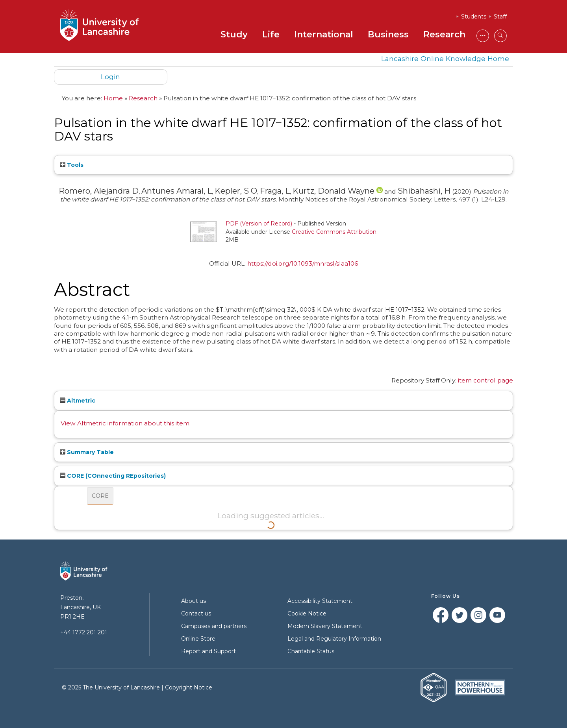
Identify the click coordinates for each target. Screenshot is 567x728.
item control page (485, 380)
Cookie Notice (307, 613)
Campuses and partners (214, 626)
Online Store (198, 639)
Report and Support (208, 651)
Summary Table (87, 452)
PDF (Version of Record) (259, 224)
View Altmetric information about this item (125, 423)
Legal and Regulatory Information (334, 639)
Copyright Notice (189, 687)
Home (113, 98)
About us (194, 601)
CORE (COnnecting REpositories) (113, 476)
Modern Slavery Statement (325, 626)
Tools (72, 165)
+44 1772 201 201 (84, 632)
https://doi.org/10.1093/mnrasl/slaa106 (303, 263)
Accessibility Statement (320, 601)
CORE (100, 496)
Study (234, 34)
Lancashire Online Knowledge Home (445, 58)
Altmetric (78, 401)
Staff (500, 17)
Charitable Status (311, 651)
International (324, 34)
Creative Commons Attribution (334, 232)
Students (474, 17)
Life (271, 34)
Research (444, 34)
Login (110, 77)
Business (388, 34)
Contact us (196, 613)
